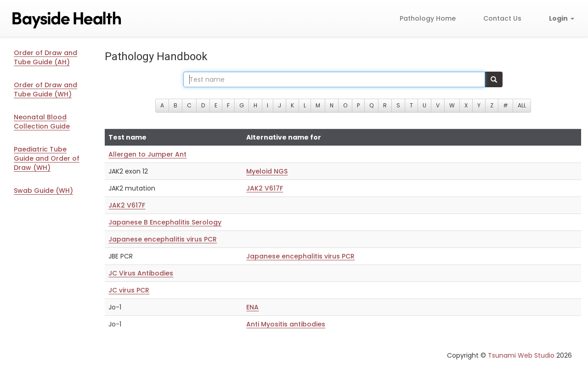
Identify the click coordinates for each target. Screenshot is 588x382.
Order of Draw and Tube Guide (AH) (45, 57)
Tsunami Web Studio (521, 355)
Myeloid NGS (267, 171)
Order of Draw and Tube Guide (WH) (45, 90)
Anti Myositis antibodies (286, 324)
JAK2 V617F (265, 188)
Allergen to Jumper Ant (147, 154)
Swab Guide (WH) (43, 191)
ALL (522, 105)
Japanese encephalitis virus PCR (163, 239)
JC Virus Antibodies (141, 273)
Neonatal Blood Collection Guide (42, 122)
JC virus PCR (129, 290)
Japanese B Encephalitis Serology (165, 222)
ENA (252, 307)
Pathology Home (428, 18)
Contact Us (502, 18)
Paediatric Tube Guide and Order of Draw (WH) (47, 158)
